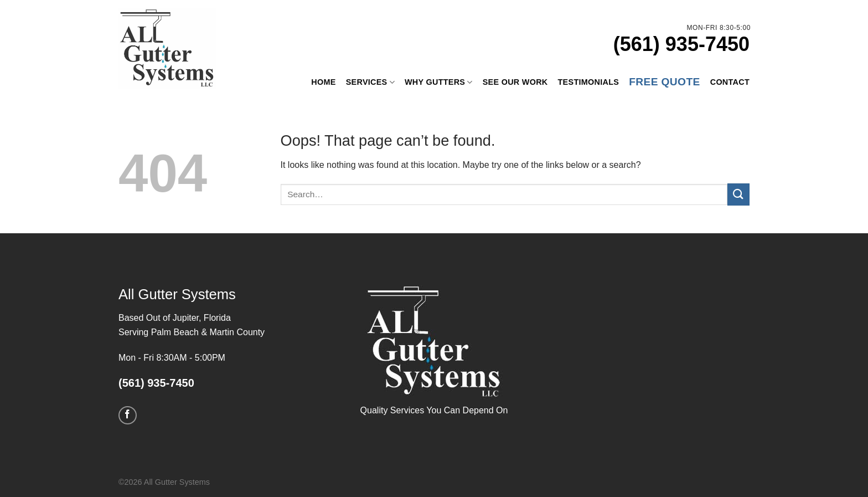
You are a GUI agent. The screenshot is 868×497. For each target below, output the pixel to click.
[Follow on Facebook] (128, 415)
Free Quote (665, 82)
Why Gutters (439, 82)
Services (370, 82)
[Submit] (738, 194)
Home (323, 82)
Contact (730, 82)
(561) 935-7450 (681, 44)
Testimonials (589, 82)
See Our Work (515, 82)
